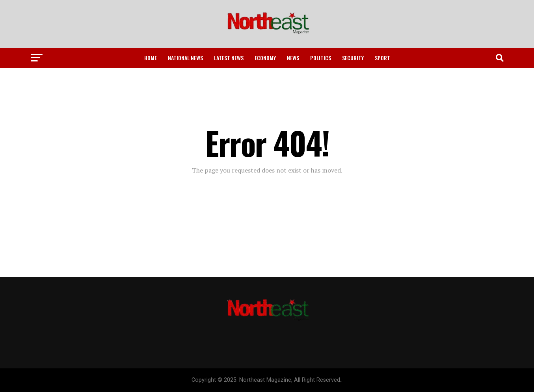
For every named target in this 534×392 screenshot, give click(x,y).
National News (185, 58)
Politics (321, 58)
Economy (265, 58)
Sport (382, 58)
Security (353, 58)
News (293, 58)
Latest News (229, 58)
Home (151, 58)
